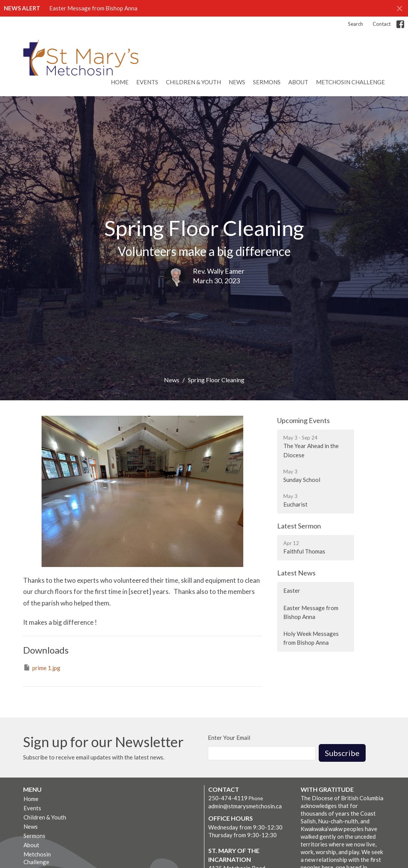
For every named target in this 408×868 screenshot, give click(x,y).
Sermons (267, 82)
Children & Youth (193, 82)
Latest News (296, 573)
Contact (382, 24)
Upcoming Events (303, 420)
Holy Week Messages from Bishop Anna (311, 638)
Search (355, 24)
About (298, 82)
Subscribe (342, 753)
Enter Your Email (229, 738)
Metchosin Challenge (350, 82)
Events (147, 82)
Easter (292, 590)
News (237, 82)
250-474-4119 (228, 798)
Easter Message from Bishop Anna (93, 8)
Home (120, 82)
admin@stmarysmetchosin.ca (245, 806)
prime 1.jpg (42, 667)
